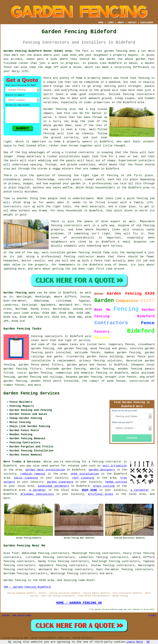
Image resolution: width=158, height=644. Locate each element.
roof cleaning (83, 478)
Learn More (135, 642)
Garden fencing (55, 109)
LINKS (110, 23)
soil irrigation (115, 466)
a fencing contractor (105, 462)
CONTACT (132, 23)
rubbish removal (33, 474)
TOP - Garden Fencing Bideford (27, 587)
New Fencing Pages (22, 615)
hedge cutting (116, 482)
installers (146, 161)
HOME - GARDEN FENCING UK (79, 603)
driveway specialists (37, 494)
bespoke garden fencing (84, 377)
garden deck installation (45, 470)
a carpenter (140, 490)
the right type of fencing (96, 175)
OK (148, 642)
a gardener (38, 490)
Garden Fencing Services (32, 393)
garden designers (102, 470)
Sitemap (6, 615)
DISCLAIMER (147, 23)
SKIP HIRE (89, 490)
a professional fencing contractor (66, 257)
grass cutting (104, 486)
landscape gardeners (53, 486)
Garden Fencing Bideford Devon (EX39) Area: (38, 51)
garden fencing (78, 253)
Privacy (152, 615)
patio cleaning (26, 478)
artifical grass (101, 494)
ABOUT (121, 23)
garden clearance (60, 482)
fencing (142, 198)
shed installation (85, 474)
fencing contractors (139, 94)
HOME (101, 23)
